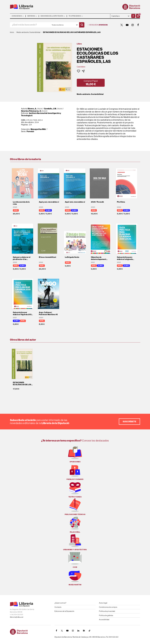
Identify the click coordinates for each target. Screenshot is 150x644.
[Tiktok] (89, 631)
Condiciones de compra (108, 607)
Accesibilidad (104, 619)
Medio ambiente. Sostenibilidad (90, 94)
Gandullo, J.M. (50, 109)
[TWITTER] (122, 25)
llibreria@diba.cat (17, 617)
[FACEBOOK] (138, 25)
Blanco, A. (32, 109)
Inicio (12, 32)
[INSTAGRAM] (133, 25)
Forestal (30, 131)
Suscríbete (129, 422)
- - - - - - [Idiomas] (120, 16)
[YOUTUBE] (127, 25)
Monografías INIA (38, 129)
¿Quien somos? (60, 603)
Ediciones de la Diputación (64, 611)
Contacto (58, 607)
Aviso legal (103, 603)
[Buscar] (82, 25)
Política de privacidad (107, 611)
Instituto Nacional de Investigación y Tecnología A (41, 114)
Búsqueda (98, 25)
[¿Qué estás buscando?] (30, 25)
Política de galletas (106, 615)
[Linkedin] (78, 631)
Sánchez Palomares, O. (31, 111)
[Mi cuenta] (133, 16)
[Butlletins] (84, 631)
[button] (138, 16)
